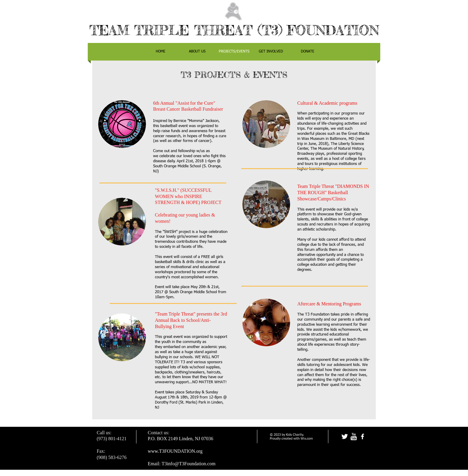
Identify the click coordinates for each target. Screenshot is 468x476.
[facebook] (362, 436)
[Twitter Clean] (345, 436)
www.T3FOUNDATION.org (175, 451)
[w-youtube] (354, 436)
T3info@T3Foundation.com (188, 464)
